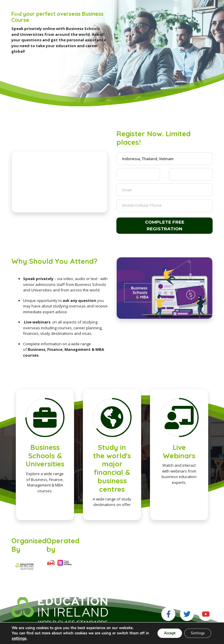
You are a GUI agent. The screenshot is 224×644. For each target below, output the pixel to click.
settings (39, 638)
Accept (161, 633)
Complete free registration (164, 225)
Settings (195, 633)
